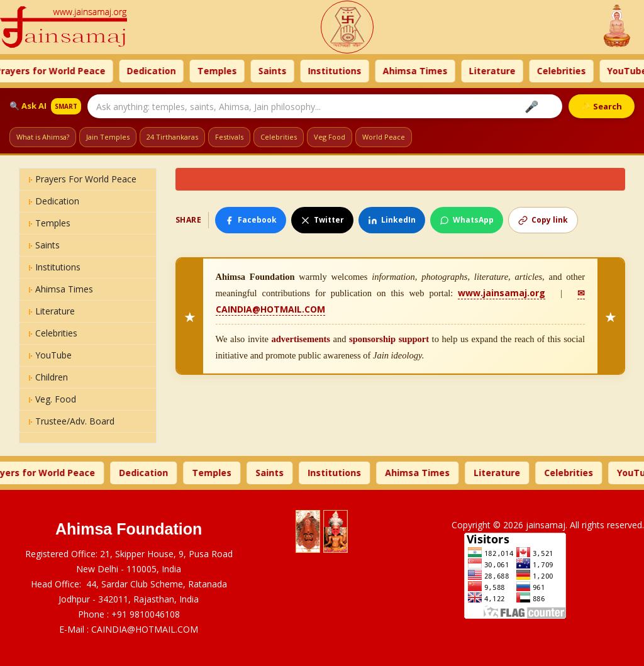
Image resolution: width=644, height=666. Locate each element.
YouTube (50, 355)
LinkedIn (392, 220)
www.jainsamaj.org (502, 293)
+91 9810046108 (146, 614)
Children (48, 377)
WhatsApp (467, 220)
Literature (528, 71)
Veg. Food (53, 399)
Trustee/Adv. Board (72, 421)
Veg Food (330, 137)
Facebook (251, 220)
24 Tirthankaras (172, 137)
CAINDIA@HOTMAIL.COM (145, 629)
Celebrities (597, 71)
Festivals (229, 137)
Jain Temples (108, 137)
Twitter (322, 220)
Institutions (371, 71)
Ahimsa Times (451, 71)
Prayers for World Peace (86, 71)
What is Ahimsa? (43, 137)
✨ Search (602, 106)
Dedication (187, 71)
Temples (253, 71)
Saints (308, 71)
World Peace (384, 137)
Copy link (543, 220)
